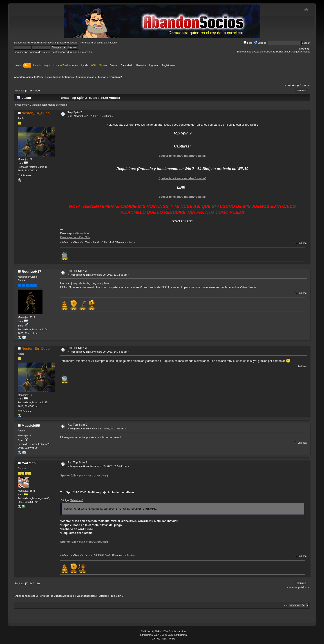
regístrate (72, 43)
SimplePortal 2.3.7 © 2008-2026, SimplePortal (164, 635)
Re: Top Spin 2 (77, 425)
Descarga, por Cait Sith (75, 237)
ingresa (59, 43)
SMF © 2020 (161, 632)
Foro (248, 43)
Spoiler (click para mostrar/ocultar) (182, 156)
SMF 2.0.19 (147, 632)
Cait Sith (29, 463)
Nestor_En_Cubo (36, 113)
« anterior (290, 85)
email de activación (105, 43)
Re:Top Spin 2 (77, 271)
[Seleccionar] (76, 500)
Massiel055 (31, 425)
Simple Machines (178, 632)
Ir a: (286, 605)
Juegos (260, 43)
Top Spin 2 (75, 112)
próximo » (303, 85)
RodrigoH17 (31, 271)
